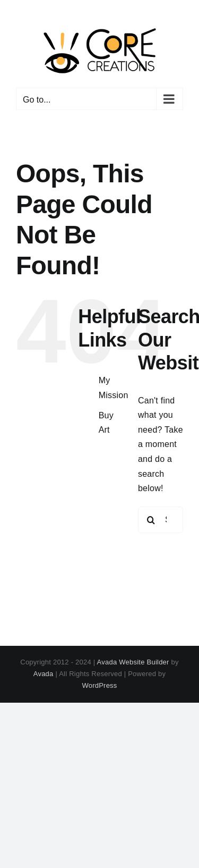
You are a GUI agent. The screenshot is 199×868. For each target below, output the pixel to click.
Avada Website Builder (133, 662)
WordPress (99, 685)
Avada (44, 674)
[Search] (151, 520)
